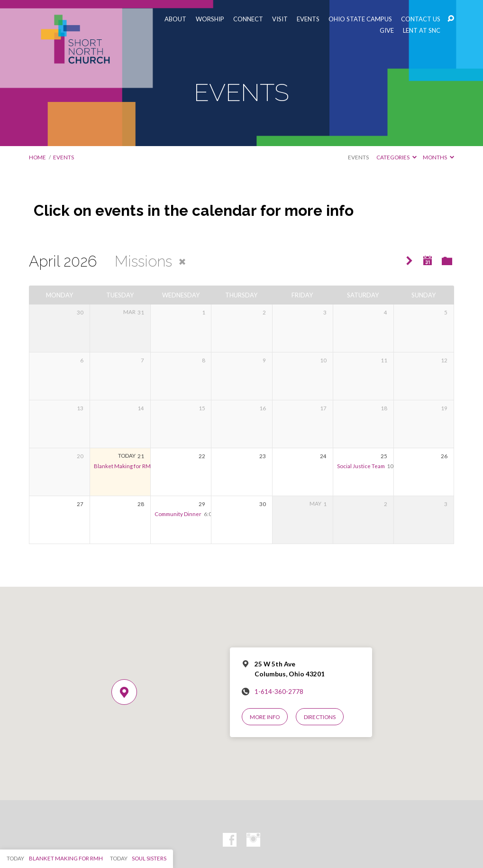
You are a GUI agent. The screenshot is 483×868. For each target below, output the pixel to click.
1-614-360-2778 (279, 692)
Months (438, 157)
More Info (265, 717)
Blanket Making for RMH (124, 466)
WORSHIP (210, 19)
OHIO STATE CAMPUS (360, 19)
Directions (320, 717)
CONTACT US (421, 19)
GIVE (387, 31)
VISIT (280, 19)
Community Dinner (178, 514)
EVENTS (308, 19)
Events (358, 157)
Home (37, 157)
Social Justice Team (361, 466)
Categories (396, 157)
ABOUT (175, 19)
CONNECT (248, 19)
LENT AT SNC (422, 31)
